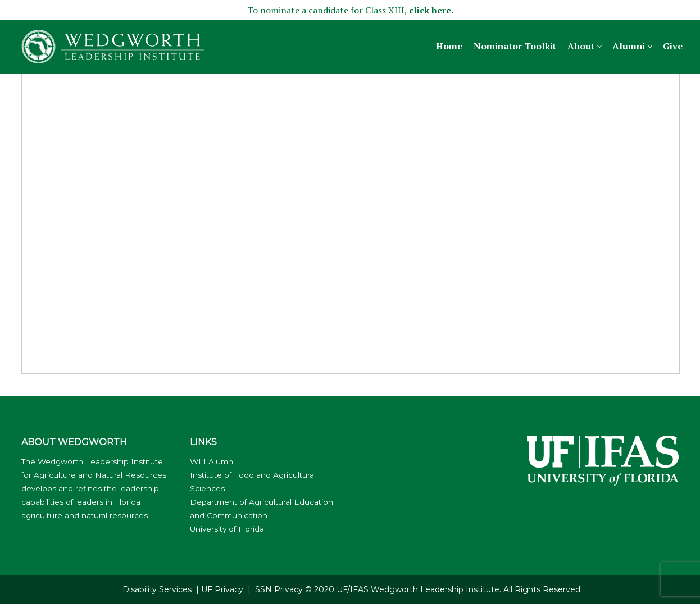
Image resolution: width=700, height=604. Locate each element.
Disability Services (157, 589)
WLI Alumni (212, 461)
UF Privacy (222, 589)
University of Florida (227, 529)
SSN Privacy (279, 589)
